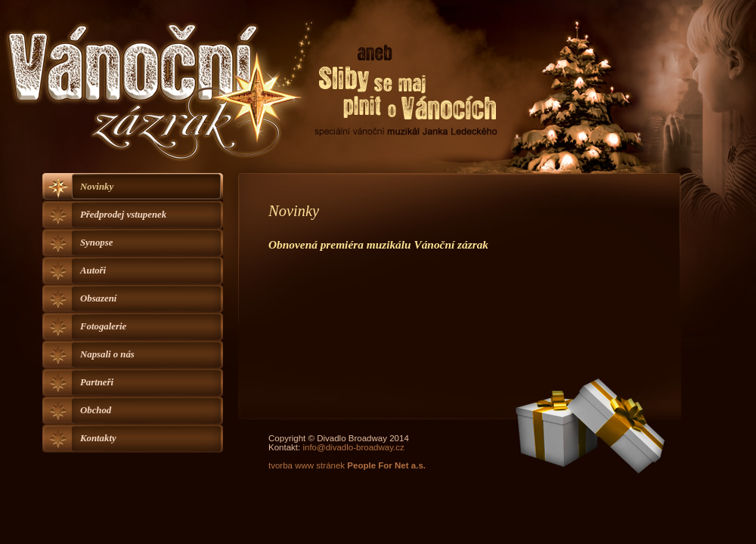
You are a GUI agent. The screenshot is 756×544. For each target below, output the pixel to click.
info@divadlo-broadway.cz (353, 447)
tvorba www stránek (347, 465)
